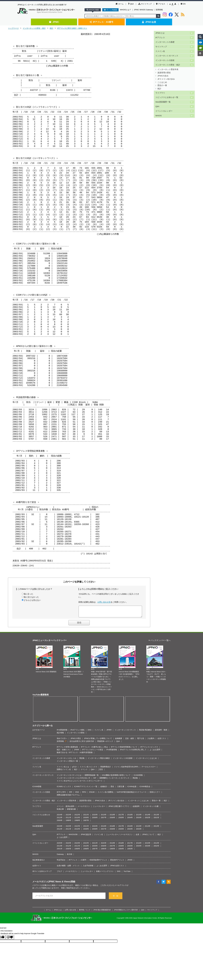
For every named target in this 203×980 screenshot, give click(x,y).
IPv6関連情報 (62, 732)
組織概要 (119, 740)
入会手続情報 (88, 868)
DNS (90, 732)
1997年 (86, 822)
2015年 (139, 817)
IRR (71, 794)
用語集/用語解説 (145, 732)
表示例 (69, 856)
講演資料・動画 (161, 732)
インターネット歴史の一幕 (67, 763)
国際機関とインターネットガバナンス (114, 780)
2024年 (60, 817)
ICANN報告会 (145, 789)
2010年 (77, 820)
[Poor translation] (10, 939)
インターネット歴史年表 (168, 69)
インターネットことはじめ (146, 760)
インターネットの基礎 (165, 42)
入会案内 (151, 740)
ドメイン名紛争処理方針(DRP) (126, 769)
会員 (137, 836)
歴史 (112, 789)
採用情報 (159, 10)
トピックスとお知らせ (41, 817)
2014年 (148, 817)
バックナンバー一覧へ (160, 642)
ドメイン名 (160, 51)
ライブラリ (160, 93)
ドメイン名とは (63, 769)
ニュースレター (99, 808)
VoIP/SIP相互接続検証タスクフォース (132, 794)
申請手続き (61, 862)
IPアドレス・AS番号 (101, 22)
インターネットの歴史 (76, 735)
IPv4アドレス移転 (78, 732)
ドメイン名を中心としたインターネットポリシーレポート (80, 783)
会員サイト (37, 868)
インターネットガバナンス (167, 56)
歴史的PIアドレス (117, 862)
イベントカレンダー (164, 111)
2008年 (95, 820)
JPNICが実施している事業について (98, 740)
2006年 (112, 820)
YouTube (127, 873)
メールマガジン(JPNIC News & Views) (52, 884)
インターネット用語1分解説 (99, 760)
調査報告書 (71, 811)
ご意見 (100, 771)
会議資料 (136, 808)
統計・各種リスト (64, 752)
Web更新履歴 (38, 828)
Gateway (60, 856)
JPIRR (109, 732)
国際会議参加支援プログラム (68, 797)
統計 (51, 28)
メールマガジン (84, 808)
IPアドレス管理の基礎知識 (67, 749)
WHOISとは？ (126, 10)
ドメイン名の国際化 (105, 794)
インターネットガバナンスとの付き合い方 (74, 780)
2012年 (60, 820)
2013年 (156, 817)
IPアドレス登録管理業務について (124, 749)
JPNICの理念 (76, 740)
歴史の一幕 (162, 85)
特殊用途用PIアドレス (98, 862)
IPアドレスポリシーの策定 (93, 752)
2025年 (60, 845)
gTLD (74, 769)
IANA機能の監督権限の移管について (116, 777)
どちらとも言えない (32, 600)
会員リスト (162, 740)
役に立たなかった (31, 597)
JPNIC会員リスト (117, 868)
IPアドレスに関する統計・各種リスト (72, 28)
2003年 (139, 820)
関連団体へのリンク (105, 743)
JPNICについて (148, 836)
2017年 (121, 817)
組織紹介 (104, 789)
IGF (95, 780)
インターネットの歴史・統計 (34, 28)
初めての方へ (62, 740)
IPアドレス (160, 38)
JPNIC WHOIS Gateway (144, 10)
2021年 (86, 817)
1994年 (121, 851)
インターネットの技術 (165, 60)
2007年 (104, 820)
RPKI (84, 794)
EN (183, 4)
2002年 (148, 820)
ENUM (92, 794)
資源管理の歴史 (164, 73)
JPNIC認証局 (86, 836)
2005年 (121, 820)
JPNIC (54, 22)
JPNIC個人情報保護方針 (102, 912)
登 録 (116, 898)
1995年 (112, 851)
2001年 (156, 820)
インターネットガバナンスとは (69, 777)
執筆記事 (60, 811)
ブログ (59, 873)
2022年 (77, 817)
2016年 (130, 817)
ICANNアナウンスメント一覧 (86, 789)
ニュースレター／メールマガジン (119, 836)
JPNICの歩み (163, 76)
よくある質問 (155, 752)
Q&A (131, 4)
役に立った (28, 594)
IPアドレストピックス (149, 749)
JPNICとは (160, 33)
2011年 (68, 820)
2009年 (86, 820)
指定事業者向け (39, 862)
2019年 (104, 817)
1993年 (130, 851)
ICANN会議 (132, 789)
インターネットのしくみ (66, 760)
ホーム (120, 4)
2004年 (130, 820)
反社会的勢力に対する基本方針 (82, 743)
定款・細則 (130, 740)
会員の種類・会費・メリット (68, 868)
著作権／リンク (85, 912)
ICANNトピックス (64, 789)
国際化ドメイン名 (64, 771)
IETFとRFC (61, 794)
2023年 (68, 817)
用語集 (82, 760)
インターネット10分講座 (123, 760)
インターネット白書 (151, 808)
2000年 (60, 822)
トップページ (13, 28)
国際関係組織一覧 (92, 777)
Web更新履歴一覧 (163, 102)
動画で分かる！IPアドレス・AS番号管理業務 (75, 755)
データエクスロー (149, 769)
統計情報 (60, 735)
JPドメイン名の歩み (166, 79)
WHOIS (159, 116)
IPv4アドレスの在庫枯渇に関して (133, 752)
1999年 (68, 822)
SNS (119, 873)
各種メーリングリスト (105, 873)
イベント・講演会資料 (66, 808)
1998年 (77, 822)
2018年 (112, 817)
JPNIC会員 (149, 22)
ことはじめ (162, 82)
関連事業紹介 (106, 769)
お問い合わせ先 (104, 602)
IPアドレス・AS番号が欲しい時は (94, 749)
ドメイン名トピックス (88, 769)
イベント (84, 771)
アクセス (161, 4)
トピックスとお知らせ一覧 (167, 97)
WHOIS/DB (73, 836)
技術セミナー (155, 794)
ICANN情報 (138, 777)
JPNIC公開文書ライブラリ (119, 808)
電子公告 (141, 740)
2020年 (95, 817)
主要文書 (121, 789)
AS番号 (83, 862)
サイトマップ (145, 4)
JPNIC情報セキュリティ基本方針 (126, 912)
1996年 (104, 851)
